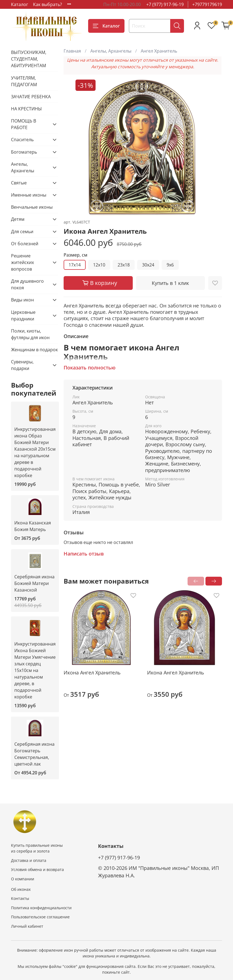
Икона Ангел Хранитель (92, 673)
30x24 (148, 265)
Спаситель (22, 140)
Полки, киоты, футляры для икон (30, 334)
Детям (18, 219)
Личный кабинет (27, 926)
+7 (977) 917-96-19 (165, 4)
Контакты (20, 898)
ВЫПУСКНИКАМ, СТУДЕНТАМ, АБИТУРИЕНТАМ (29, 59)
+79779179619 (207, 4)
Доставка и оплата (29, 860)
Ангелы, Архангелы (111, 51)
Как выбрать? (48, 4)
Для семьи (22, 232)
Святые (19, 183)
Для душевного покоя (27, 284)
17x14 (75, 265)
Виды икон (22, 300)
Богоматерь (24, 152)
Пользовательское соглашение (40, 917)
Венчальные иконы (32, 207)
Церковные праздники (23, 315)
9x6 (170, 265)
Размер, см (75, 255)
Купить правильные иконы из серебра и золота (37, 848)
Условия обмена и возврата (37, 869)
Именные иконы (29, 195)
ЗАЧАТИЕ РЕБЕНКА (31, 97)
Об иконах (21, 889)
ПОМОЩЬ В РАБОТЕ (24, 124)
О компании (23, 879)
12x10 (99, 265)
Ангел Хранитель (159, 51)
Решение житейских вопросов (22, 262)
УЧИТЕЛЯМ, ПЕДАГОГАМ (24, 81)
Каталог (20, 4)
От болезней (25, 244)
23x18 (124, 265)
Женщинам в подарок (34, 350)
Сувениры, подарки (22, 365)
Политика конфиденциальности (41, 908)
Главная (72, 51)
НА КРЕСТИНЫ (26, 109)
